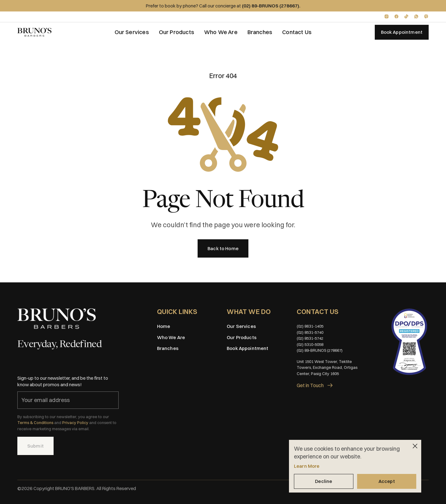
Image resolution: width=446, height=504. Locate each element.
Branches (260, 32)
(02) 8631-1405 (310, 326)
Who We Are (221, 32)
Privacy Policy (75, 422)
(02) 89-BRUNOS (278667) (320, 350)
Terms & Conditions (35, 422)
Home (164, 326)
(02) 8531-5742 (310, 338)
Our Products (177, 32)
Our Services (132, 32)
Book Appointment (247, 348)
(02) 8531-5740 (310, 332)
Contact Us (297, 32)
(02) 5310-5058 (310, 344)
